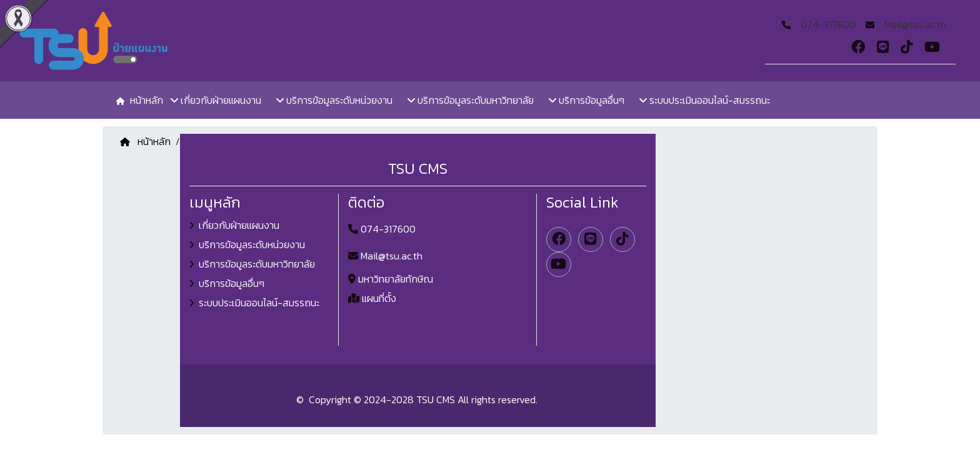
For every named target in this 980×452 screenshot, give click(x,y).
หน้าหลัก (145, 141)
